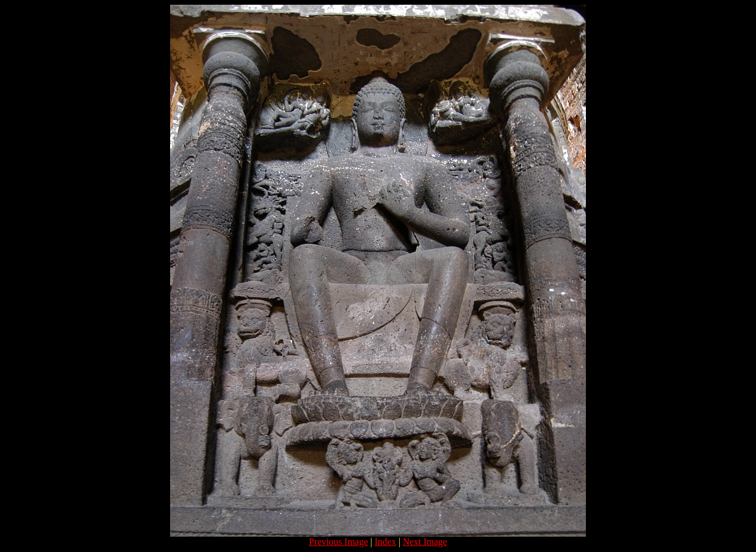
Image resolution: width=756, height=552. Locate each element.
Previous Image (338, 542)
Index (385, 542)
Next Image (425, 542)
